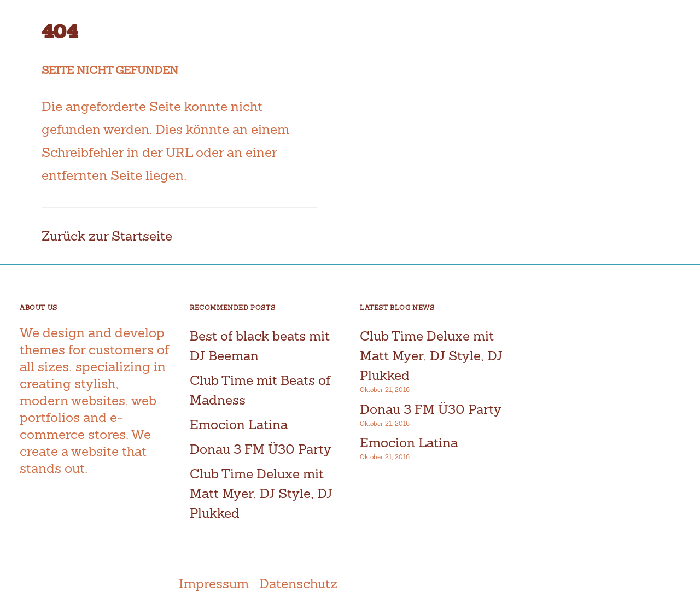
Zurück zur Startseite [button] (107, 236)
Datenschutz (298, 584)
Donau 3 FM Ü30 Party (261, 449)
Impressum (214, 584)
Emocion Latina (239, 424)
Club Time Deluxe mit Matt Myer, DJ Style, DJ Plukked (261, 493)
